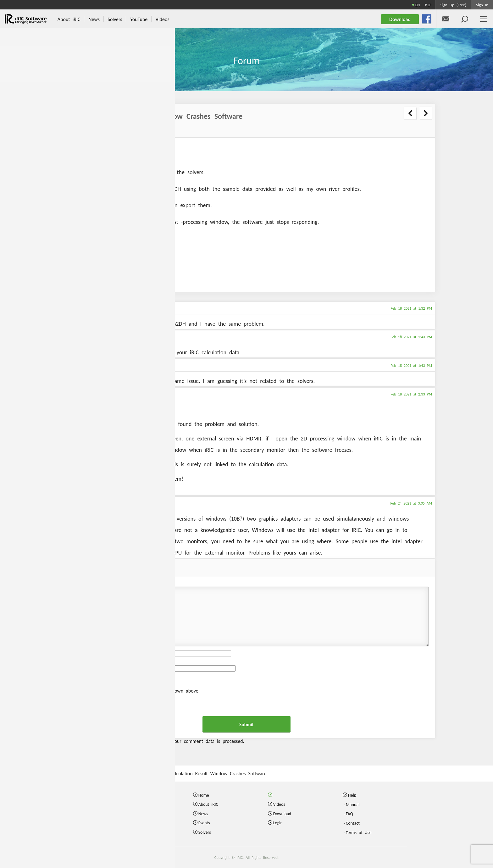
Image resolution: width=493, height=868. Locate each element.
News (203, 813)
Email (70, 661)
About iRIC (208, 804)
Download (282, 813)
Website (72, 668)
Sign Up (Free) (453, 5)
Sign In (482, 5)
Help (352, 795)
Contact (353, 823)
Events (204, 823)
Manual (353, 804)
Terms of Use (359, 832)
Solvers (205, 832)
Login (278, 823)
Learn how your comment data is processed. (196, 741)
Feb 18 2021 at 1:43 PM (411, 337)
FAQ (349, 813)
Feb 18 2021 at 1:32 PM (411, 308)
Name (70, 653)
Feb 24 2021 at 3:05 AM (411, 503)
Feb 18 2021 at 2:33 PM (411, 394)
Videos (279, 804)
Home (204, 795)
